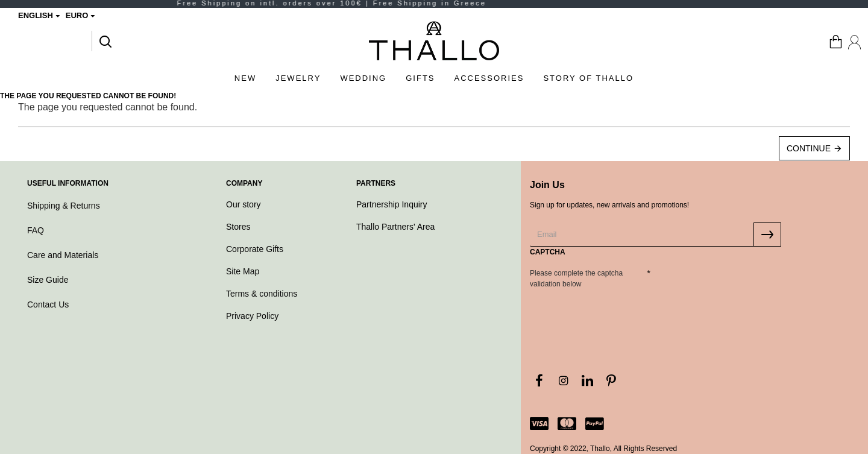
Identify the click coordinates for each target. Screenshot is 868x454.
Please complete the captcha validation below (576, 279)
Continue (809, 148)
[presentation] (614, 314)
